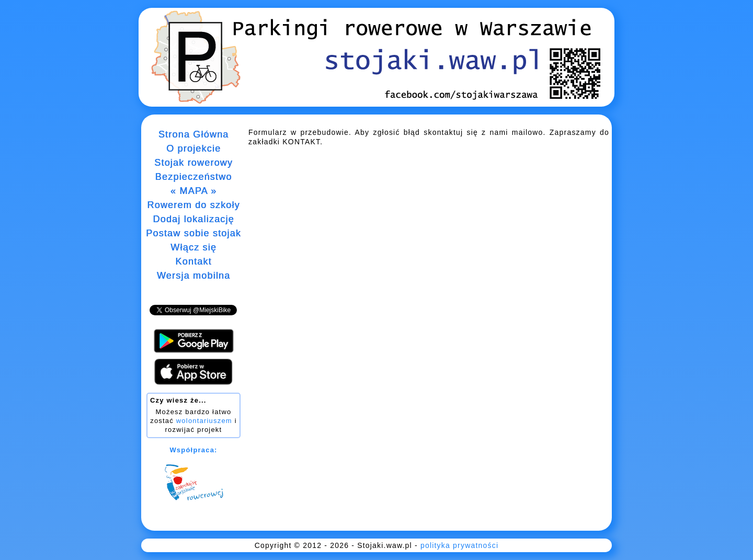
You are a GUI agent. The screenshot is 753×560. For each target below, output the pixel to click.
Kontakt (193, 261)
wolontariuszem (204, 421)
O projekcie (193, 148)
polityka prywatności (459, 545)
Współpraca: (193, 450)
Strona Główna (194, 134)
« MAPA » (193, 191)
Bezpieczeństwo (194, 177)
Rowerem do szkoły (193, 205)
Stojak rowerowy (193, 163)
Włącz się (193, 247)
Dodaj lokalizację (193, 219)
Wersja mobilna (194, 276)
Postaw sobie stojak (193, 233)
